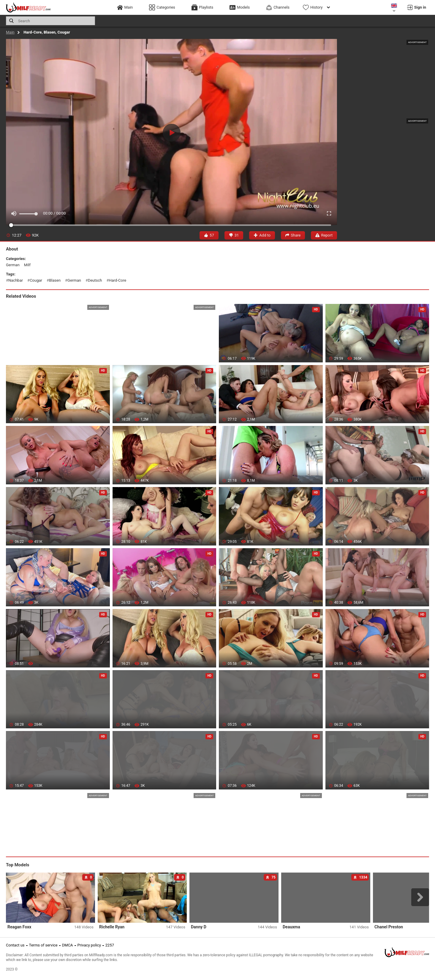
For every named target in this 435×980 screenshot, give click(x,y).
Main (10, 32)
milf (27, 265)
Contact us (15, 945)
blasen (55, 280)
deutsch (95, 280)
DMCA (68, 945)
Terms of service (43, 945)
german (13, 265)
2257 (110, 945)
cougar (36, 280)
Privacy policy (89, 945)
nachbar (16, 280)
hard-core (117, 280)
